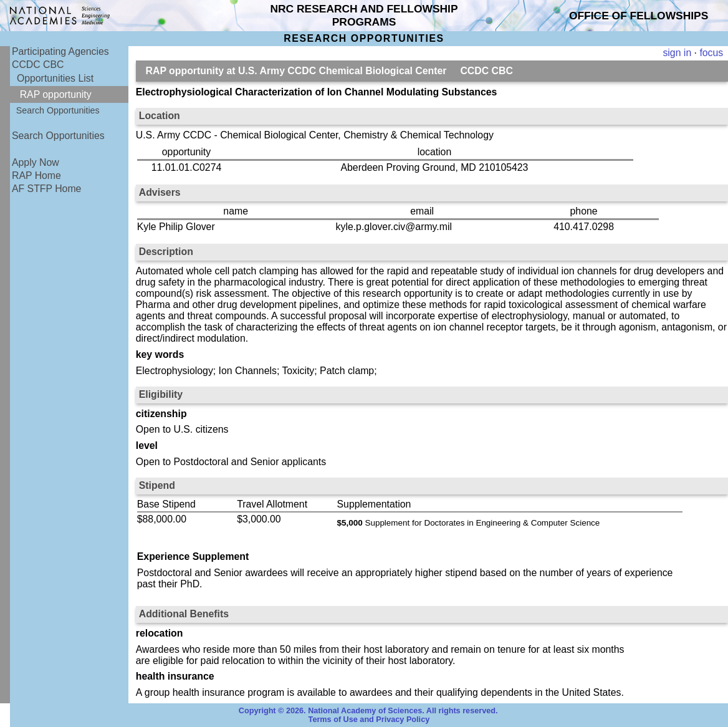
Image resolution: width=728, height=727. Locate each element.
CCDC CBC (38, 65)
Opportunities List (55, 78)
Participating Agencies (60, 51)
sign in (677, 53)
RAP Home (36, 176)
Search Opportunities (58, 110)
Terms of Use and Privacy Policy (369, 720)
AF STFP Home (46, 189)
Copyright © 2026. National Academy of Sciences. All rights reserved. (368, 711)
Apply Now (36, 162)
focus (711, 53)
